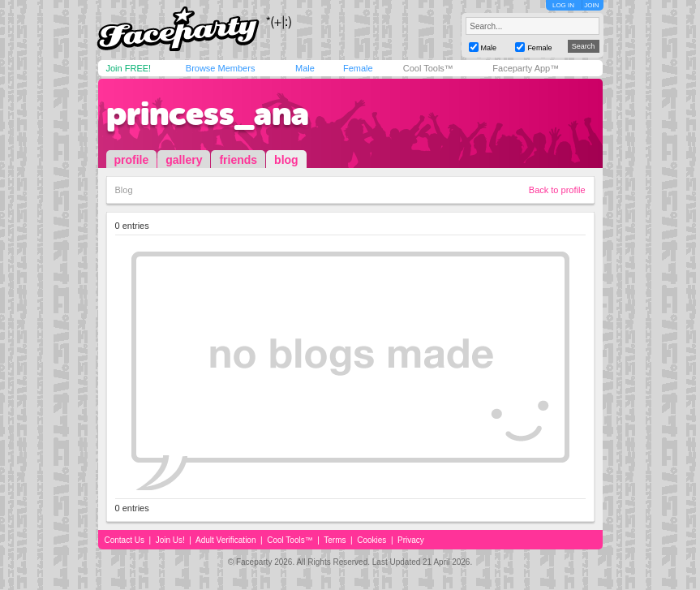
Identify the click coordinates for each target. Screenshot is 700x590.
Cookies (371, 540)
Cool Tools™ (428, 68)
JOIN (591, 5)
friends (238, 160)
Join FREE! (129, 68)
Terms (335, 540)
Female (358, 68)
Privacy (411, 540)
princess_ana (208, 114)
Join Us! (170, 540)
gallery (184, 160)
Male (305, 68)
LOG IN (563, 5)
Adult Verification (226, 540)
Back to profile (557, 190)
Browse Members (221, 68)
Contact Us (125, 540)
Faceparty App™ (526, 68)
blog (286, 160)
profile (132, 160)
